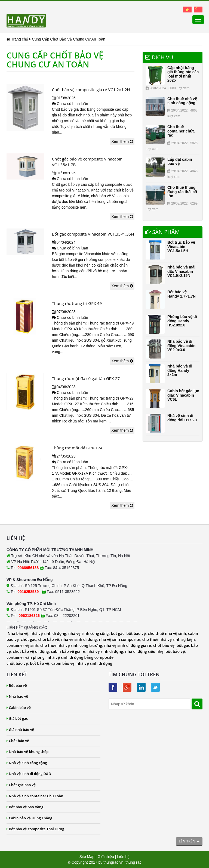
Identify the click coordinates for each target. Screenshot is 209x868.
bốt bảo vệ (136, 633)
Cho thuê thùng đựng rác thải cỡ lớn (182, 192)
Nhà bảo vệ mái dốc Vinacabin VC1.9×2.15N (181, 271)
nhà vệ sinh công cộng (89, 633)
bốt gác (117, 633)
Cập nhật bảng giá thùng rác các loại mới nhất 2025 (183, 74)
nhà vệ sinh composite (120, 639)
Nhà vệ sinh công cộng (27, 763)
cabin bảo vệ (63, 663)
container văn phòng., (27, 657)
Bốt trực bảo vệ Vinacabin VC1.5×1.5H (181, 247)
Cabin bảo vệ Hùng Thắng (29, 818)
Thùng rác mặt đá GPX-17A (77, 448)
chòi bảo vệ (49, 639)
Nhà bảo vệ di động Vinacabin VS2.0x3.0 (181, 346)
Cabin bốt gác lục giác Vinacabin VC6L (183, 395)
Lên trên (189, 841)
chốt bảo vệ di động (31, 651)
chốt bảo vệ (164, 645)
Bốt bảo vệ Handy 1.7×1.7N (182, 294)
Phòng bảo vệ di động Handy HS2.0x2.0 (182, 321)
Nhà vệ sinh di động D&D (29, 774)
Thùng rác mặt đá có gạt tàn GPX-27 (86, 378)
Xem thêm (122, 141)
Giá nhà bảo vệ (20, 730)
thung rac (133, 862)
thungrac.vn (113, 862)
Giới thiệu (106, 857)
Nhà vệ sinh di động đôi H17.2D (182, 418)
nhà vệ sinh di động (48, 633)
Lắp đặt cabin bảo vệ (180, 161)
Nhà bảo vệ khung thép (27, 752)
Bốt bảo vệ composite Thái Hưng (35, 829)
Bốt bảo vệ (17, 685)
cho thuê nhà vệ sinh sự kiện (169, 639)
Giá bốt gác (17, 718)
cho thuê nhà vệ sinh (167, 633)
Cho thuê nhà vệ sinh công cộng (182, 101)
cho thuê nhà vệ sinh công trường (71, 645)
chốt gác (28, 639)
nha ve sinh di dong (79, 639)
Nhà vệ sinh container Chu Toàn (35, 796)
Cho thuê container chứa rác (181, 131)
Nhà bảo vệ (18, 633)
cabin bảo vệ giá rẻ (68, 651)
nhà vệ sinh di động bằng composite (81, 657)
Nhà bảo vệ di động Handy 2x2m (180, 370)
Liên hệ (123, 857)
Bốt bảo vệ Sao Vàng (25, 807)
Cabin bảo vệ (19, 708)
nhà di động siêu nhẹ (144, 651)
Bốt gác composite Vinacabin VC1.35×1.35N (93, 234)
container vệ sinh (22, 645)
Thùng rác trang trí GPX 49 (77, 303)
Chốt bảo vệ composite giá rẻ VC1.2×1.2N (91, 89)
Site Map (87, 857)
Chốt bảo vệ (18, 741)
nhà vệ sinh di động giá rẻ (128, 645)
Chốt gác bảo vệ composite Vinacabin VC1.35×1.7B (87, 162)
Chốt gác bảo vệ (21, 785)
